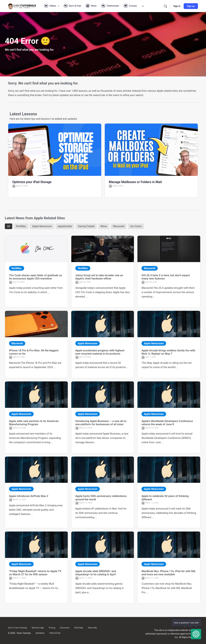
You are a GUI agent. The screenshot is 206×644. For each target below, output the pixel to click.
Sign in (177, 6)
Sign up (191, 6)
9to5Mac (21, 226)
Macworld (119, 226)
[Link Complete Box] (36, 271)
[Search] (165, 6)
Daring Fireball (86, 226)
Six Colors (136, 226)
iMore (104, 226)
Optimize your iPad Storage (32, 182)
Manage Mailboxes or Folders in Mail (135, 182)
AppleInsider (65, 226)
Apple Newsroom (42, 226)
